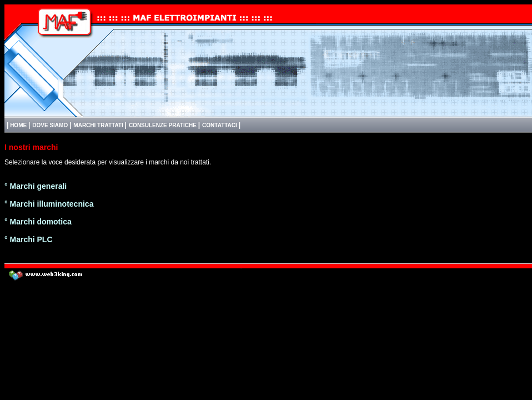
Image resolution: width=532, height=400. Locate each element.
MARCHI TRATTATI (99, 125)
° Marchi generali (36, 186)
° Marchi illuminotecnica (49, 204)
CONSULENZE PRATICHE (164, 125)
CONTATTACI (220, 125)
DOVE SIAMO (51, 125)
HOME (18, 125)
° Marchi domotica (38, 222)
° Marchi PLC (29, 239)
